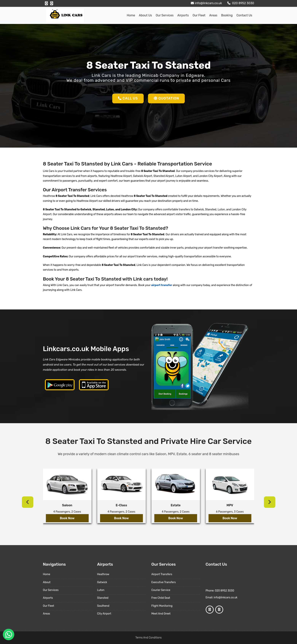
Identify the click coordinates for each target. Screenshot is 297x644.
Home (131, 15)
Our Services (165, 15)
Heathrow (103, 574)
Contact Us (244, 15)
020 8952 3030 (240, 3)
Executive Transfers (164, 582)
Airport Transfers (162, 574)
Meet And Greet (161, 614)
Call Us (128, 98)
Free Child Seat (161, 598)
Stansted (103, 598)
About (47, 582)
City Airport (104, 614)
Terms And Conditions (149, 638)
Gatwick (102, 582)
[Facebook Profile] (46, 3)
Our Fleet (199, 15)
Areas (213, 15)
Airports (183, 15)
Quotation (166, 98)
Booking (227, 15)
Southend (103, 606)
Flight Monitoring (162, 606)
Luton (101, 590)
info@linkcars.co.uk (206, 3)
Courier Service (161, 590)
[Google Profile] (52, 3)
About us (145, 15)
